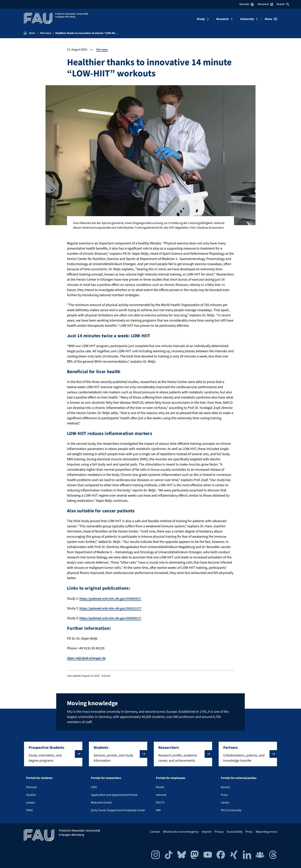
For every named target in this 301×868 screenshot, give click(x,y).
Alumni (225, 787)
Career (225, 802)
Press (224, 795)
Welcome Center (102, 802)
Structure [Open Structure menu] (265, 4)
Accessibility (235, 832)
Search (283, 4)
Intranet (161, 795)
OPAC (30, 810)
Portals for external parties (239, 778)
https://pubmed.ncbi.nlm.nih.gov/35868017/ (112, 618)
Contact (155, 832)
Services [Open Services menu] (247, 4)
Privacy (219, 832)
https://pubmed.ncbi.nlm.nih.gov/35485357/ (112, 599)
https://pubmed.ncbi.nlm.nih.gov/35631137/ (112, 608)
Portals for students (39, 778)
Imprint (207, 832)
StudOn (31, 795)
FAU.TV (160, 802)
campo (31, 802)
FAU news (102, 50)
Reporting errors (266, 832)
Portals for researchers (106, 778)
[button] (53, 754)
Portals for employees (171, 778)
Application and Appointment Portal (114, 795)
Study (201, 19)
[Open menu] (271, 19)
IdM (158, 810)
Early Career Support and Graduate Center (118, 810)
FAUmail (31, 787)
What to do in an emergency (181, 832)
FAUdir (160, 787)
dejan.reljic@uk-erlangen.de (88, 658)
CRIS (94, 787)
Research (222, 19)
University (247, 19)
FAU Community (231, 810)
